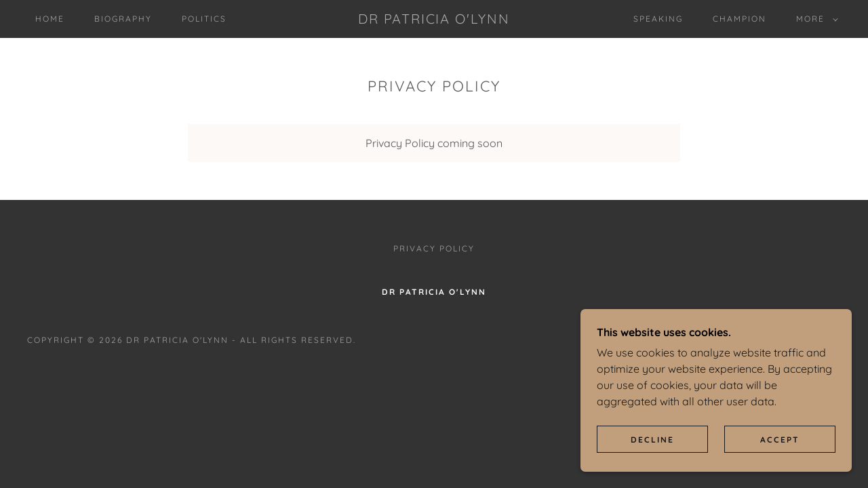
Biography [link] (123, 19)
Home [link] (50, 19)
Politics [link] (204, 19)
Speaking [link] (658, 19)
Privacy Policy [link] (434, 248)
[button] (814, 19)
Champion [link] (739, 19)
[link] (434, 20)
